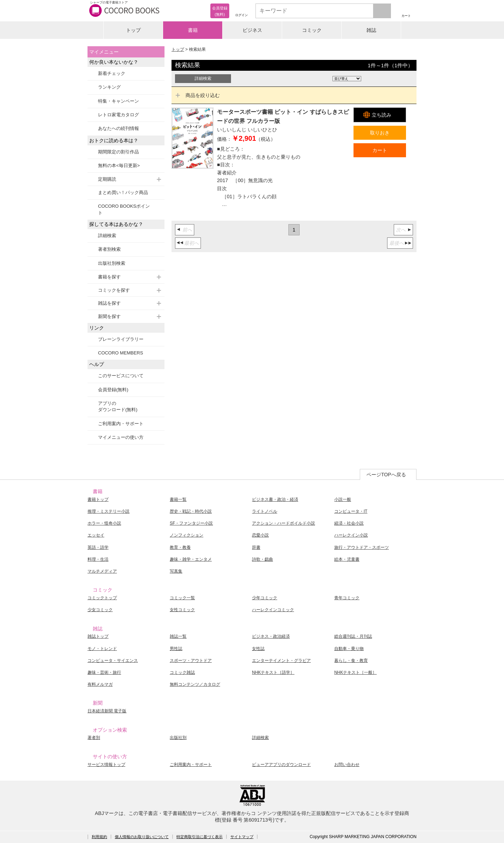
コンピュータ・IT (351, 511)
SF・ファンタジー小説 (191, 523)
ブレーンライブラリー (121, 339)
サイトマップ (242, 837)
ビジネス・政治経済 (271, 636)
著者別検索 (109, 249)
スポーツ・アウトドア (191, 661)
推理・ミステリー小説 (108, 511)
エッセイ (96, 535)
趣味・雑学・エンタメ (191, 559)
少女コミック (100, 610)
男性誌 (176, 649)
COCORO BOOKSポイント (124, 209)
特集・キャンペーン (118, 101)
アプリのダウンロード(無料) (118, 406)
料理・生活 (98, 559)
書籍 (193, 30)
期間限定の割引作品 (118, 152)
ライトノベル (265, 511)
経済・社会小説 (349, 523)
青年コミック (347, 598)
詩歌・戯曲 (262, 559)
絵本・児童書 (347, 559)
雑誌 (371, 30)
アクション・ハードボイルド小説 (283, 523)
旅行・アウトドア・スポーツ (362, 547)
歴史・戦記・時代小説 (191, 511)
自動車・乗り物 (349, 649)
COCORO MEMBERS (121, 353)
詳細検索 (107, 236)
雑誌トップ (98, 636)
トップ (133, 30)
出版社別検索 (112, 263)
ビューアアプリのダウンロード (281, 765)
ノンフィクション (187, 535)
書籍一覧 (178, 499)
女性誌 (258, 649)
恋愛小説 (260, 535)
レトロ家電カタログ (118, 115)
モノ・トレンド (102, 649)
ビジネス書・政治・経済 (275, 499)
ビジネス (252, 30)
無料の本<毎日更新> (119, 165)
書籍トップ (98, 499)
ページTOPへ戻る (386, 475)
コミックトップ (102, 598)
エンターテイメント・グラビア (281, 661)
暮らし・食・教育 (351, 661)
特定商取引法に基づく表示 (199, 837)
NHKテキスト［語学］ (273, 672)
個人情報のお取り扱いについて (142, 837)
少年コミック (265, 598)
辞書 (256, 547)
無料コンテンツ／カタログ (195, 684)
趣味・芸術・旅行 (104, 672)
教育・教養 (180, 547)
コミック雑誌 (182, 672)
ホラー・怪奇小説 (104, 523)
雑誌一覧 (178, 636)
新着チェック (112, 73)
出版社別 (178, 738)
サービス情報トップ (106, 765)
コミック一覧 (182, 598)
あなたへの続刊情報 (118, 128)
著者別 (94, 738)
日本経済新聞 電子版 (107, 711)
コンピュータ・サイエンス (113, 661)
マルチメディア (102, 571)
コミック (312, 30)
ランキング (109, 87)
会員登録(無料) (113, 390)
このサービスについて (121, 376)
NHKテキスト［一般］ (355, 672)
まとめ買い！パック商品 (123, 192)
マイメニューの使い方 (121, 437)
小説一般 (343, 499)
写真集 (176, 571)
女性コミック (182, 610)
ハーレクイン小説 (351, 535)
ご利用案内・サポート (121, 424)
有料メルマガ (100, 684)
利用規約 (99, 837)
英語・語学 (98, 547)
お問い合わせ (347, 765)
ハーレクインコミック (273, 610)
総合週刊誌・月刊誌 (353, 636)
